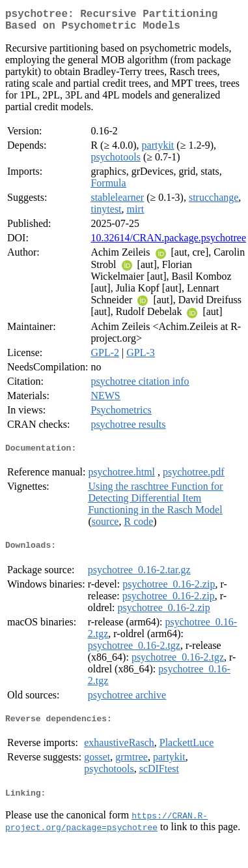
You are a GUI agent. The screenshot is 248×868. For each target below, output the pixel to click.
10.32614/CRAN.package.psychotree (168, 243)
